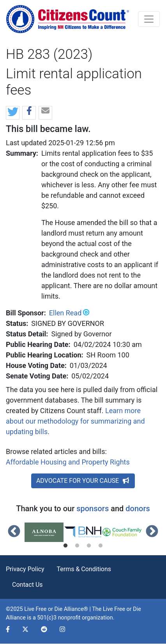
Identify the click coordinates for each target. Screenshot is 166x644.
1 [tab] (65, 546)
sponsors (93, 509)
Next (152, 532)
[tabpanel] (44, 532)
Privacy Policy (25, 569)
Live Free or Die (122, 609)
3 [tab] (89, 546)
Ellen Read (65, 313)
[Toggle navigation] (149, 19)
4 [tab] (101, 546)
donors (138, 509)
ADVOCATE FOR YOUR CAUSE (83, 481)
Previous (14, 532)
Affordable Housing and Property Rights (68, 462)
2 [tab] (77, 546)
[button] (13, 113)
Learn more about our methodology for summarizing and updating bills (75, 421)
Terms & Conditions (84, 569)
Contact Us (27, 585)
